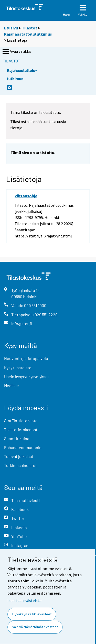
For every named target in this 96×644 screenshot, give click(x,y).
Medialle (12, 385)
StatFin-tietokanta (21, 421)
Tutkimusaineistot (20, 465)
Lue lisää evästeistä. (25, 601)
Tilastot (29, 28)
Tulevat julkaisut (19, 456)
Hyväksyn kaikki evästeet (32, 614)
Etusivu (11, 28)
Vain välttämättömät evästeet (35, 627)
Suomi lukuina (17, 438)
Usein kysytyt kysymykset (27, 376)
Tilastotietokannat (21, 429)
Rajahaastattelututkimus (28, 34)
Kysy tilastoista (18, 368)
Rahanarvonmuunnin (23, 447)
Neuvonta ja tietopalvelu (26, 358)
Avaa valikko (16, 52)
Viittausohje (26, 196)
